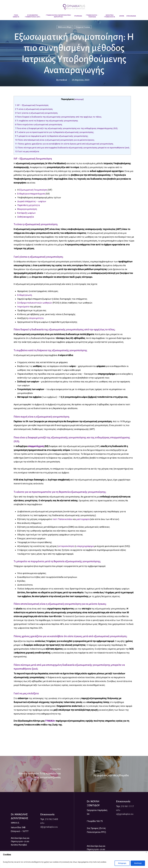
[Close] (146, 852)
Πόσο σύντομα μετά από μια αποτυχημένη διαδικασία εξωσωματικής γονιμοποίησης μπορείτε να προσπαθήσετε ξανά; (72, 148)
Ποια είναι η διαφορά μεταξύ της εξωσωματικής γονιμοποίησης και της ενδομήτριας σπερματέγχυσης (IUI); (66, 128)
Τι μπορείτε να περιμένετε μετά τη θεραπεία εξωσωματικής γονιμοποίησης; (52, 136)
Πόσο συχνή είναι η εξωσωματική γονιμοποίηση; (39, 124)
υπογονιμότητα (36, 318)
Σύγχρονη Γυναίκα (83, 27)
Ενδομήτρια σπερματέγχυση (31, 194)
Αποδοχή (138, 863)
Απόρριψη (122, 863)
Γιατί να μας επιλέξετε (27, 151)
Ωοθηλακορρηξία (26, 217)
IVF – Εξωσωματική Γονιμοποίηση (32, 105)
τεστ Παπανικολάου (62, 519)
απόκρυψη (79, 99)
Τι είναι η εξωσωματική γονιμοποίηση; (34, 109)
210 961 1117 (127, 806)
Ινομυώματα (23, 307)
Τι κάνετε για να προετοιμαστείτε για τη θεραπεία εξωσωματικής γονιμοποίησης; (54, 132)
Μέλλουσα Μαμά (65, 27)
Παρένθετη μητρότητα (28, 205)
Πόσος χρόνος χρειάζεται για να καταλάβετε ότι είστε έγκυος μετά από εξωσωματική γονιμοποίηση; (64, 144)
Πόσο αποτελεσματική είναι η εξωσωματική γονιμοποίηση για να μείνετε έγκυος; (55, 140)
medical (63, 80)
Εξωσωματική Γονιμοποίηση (33, 190)
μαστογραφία (83, 519)
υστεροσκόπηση (66, 546)
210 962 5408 (51, 819)
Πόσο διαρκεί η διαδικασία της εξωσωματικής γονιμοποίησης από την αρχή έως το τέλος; (58, 117)
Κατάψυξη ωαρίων (26, 213)
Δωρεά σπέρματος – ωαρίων (32, 201)
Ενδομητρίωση (25, 295)
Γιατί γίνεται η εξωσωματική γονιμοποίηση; (36, 113)
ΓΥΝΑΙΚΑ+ (50, 721)
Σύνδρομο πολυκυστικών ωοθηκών (35, 303)
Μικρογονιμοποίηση (27, 209)
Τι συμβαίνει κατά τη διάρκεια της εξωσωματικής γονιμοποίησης (46, 121)
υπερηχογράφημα (85, 546)
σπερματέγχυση (36, 446)
